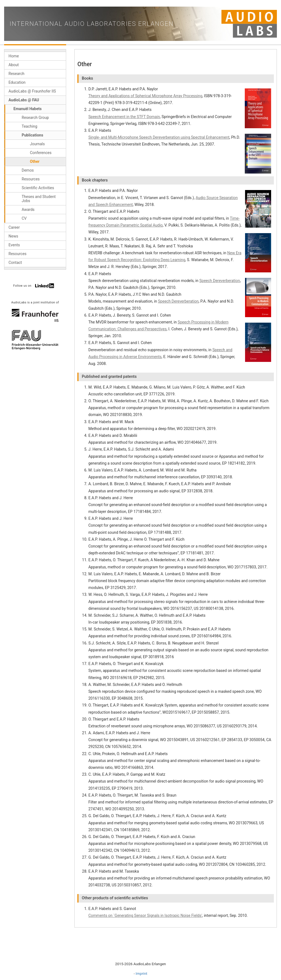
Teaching (29, 126)
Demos (28, 170)
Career (14, 227)
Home (14, 56)
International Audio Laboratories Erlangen (92, 24)
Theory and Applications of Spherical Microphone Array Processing (145, 96)
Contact (15, 263)
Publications (32, 135)
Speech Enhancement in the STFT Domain (124, 117)
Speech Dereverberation (220, 281)
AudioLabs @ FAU (24, 100)
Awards (28, 210)
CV (24, 218)
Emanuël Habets (28, 109)
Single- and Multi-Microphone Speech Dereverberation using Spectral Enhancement (159, 137)
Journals (37, 144)
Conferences (41, 153)
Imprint (141, 974)
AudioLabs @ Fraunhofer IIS (32, 91)
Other (35, 161)
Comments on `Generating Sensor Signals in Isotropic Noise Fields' (145, 915)
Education (17, 82)
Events (14, 245)
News (13, 236)
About (14, 65)
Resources (31, 179)
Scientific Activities (38, 188)
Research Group (35, 118)
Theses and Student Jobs (39, 199)
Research (16, 74)
